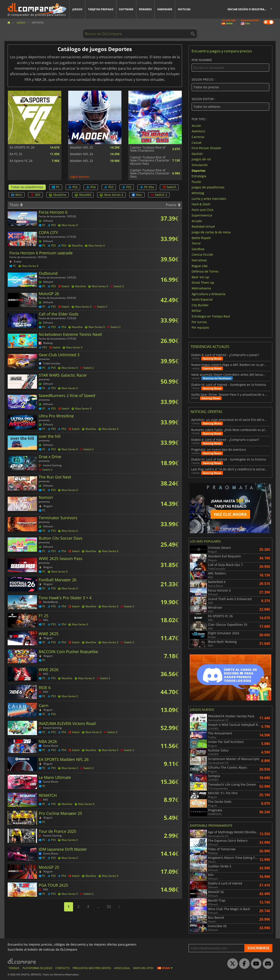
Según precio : (230, 84)
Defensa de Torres (205, 271)
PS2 (127, 187)
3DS (35, 195)
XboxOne (58, 195)
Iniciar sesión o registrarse (248, 9)
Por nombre (230, 65)
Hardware (165, 9)
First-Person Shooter (206, 148)
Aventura (198, 131)
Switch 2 (159, 195)
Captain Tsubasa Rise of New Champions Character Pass (150, 173)
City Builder (200, 305)
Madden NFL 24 (81, 154)
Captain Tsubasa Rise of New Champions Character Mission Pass (150, 160)
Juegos (77, 9)
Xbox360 (83, 195)
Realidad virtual (203, 226)
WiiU (17, 195)
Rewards (145, 9)
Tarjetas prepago (101, 9)
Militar (196, 311)
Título (16, 205)
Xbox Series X (111, 195)
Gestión (197, 153)
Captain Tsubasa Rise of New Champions (148, 149)
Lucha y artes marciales (209, 198)
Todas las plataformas (27, 187)
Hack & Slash (201, 204)
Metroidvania (201, 288)
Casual (197, 142)
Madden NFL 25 (81, 147)
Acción (196, 125)
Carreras (198, 137)
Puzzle (196, 182)
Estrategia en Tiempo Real (211, 316)
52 (109, 907)
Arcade (197, 221)
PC (56, 187)
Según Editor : (230, 104)
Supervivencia (202, 215)
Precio (173, 205)
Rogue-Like (200, 266)
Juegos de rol (201, 159)
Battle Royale (201, 238)
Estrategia (199, 176)
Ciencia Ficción (202, 254)
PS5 (73, 187)
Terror (196, 243)
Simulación (200, 165)
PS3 (109, 187)
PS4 (91, 187)
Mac (137, 195)
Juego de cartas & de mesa (211, 232)
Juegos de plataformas (208, 187)
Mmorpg (198, 193)
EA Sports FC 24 (21, 161)
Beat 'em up (200, 277)
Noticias (184, 9)
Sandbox (198, 249)
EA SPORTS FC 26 (22, 147)
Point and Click (202, 210)
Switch (169, 187)
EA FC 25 (16, 154)
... (98, 907)
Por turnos (199, 322)
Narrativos (199, 260)
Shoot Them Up (203, 283)
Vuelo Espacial (202, 299)
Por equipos (200, 327)
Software (126, 9)
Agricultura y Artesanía (208, 294)
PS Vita (147, 187)
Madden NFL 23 (81, 161)
